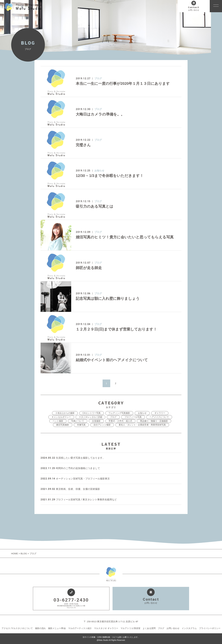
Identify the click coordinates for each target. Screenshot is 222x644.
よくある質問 (149, 628)
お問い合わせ (173, 628)
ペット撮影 (58, 421)
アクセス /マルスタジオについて (17, 628)
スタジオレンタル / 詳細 (90, 417)
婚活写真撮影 (63, 425)
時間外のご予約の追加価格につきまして (70, 468)
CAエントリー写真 (91, 413)
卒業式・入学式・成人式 (120, 421)
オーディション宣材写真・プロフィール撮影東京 (75, 479)
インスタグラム (189, 628)
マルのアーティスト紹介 (80, 628)
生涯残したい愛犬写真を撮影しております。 (73, 458)
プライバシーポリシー (210, 628)
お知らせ (99, 171)
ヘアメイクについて (159, 417)
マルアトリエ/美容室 (130, 628)
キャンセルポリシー (61, 417)
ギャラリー (160, 413)
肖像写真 (81, 425)
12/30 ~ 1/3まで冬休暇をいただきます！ (110, 176)
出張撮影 (96, 421)
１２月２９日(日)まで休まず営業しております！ (116, 329)
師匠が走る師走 (89, 268)
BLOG (24, 553)
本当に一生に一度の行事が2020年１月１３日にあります (123, 83)
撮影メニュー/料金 (57, 628)
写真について (78, 421)
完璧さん (83, 145)
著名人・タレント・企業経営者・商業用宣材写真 (142, 425)
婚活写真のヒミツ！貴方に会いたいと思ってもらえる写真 (125, 237)
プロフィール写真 (133, 417)
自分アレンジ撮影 (102, 425)
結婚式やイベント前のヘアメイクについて (112, 360)
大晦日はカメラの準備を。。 (100, 114)
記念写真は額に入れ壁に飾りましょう (108, 298)
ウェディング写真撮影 (119, 413)
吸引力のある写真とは (95, 206)
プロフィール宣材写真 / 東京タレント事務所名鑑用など (79, 500)
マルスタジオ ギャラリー (106, 628)
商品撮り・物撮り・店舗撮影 (154, 421)
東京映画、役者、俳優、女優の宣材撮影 (70, 489)
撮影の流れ (40, 628)
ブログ (98, 78)
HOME (15, 553)
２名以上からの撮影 (65, 413)
